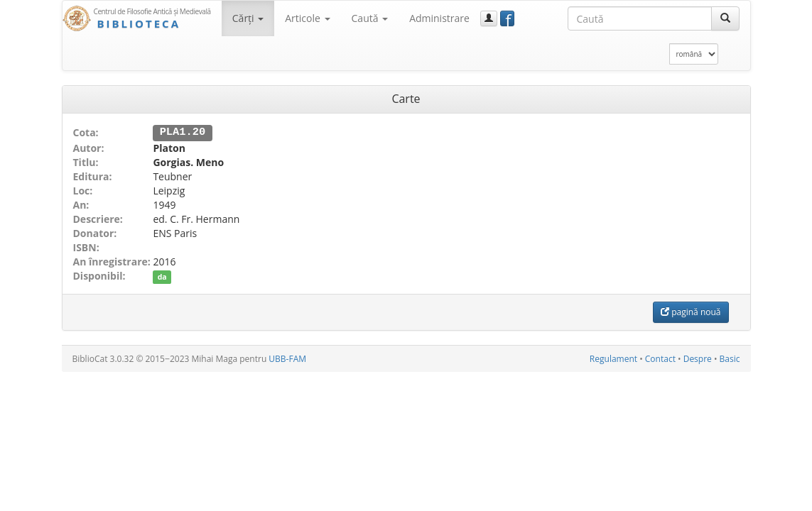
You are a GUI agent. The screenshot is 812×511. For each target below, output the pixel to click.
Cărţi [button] (248, 18)
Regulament (613, 358)
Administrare (439, 18)
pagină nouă (691, 311)
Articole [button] (307, 18)
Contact (660, 358)
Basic (730, 358)
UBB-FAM (287, 358)
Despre (698, 358)
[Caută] (725, 18)
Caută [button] (370, 18)
